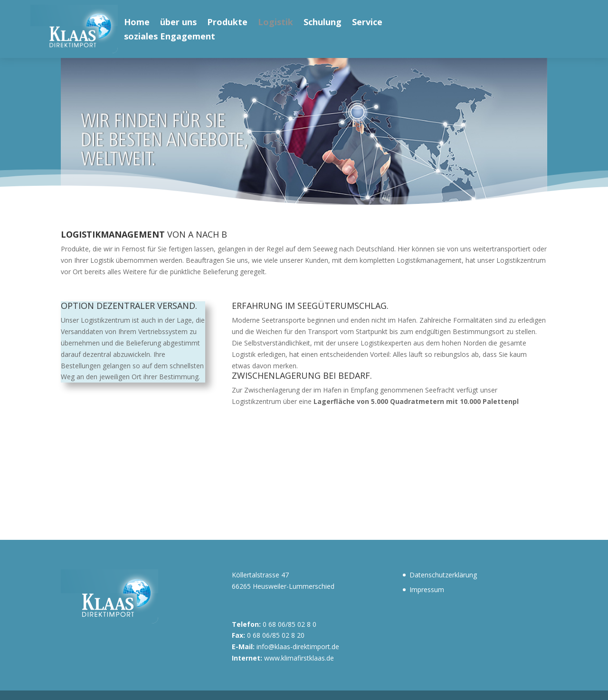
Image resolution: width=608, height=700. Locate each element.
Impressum (427, 590)
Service (367, 23)
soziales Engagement (170, 37)
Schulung (323, 23)
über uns (178, 23)
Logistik (275, 23)
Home (137, 23)
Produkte (227, 23)
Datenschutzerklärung (443, 575)
